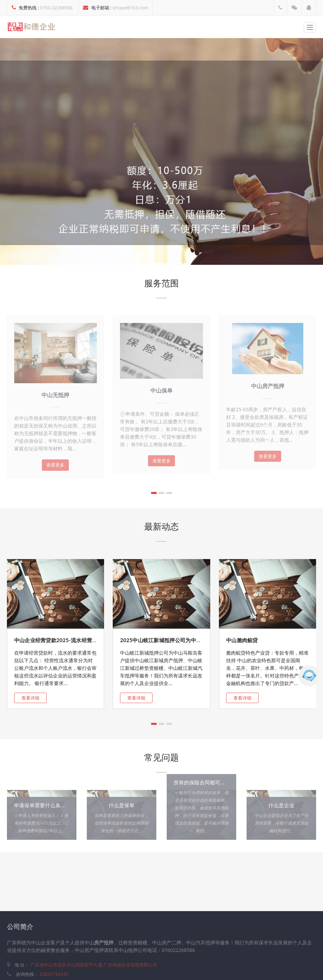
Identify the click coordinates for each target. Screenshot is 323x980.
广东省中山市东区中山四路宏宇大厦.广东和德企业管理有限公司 (93, 965)
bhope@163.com (130, 8)
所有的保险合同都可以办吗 (205, 782)
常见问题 (161, 757)
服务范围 (161, 283)
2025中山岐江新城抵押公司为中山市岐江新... (173, 640)
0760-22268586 (56, 8)
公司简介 (20, 927)
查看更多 (55, 465)
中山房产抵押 (268, 386)
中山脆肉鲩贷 (242, 640)
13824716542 (54, 974)
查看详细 (30, 698)
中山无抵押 (55, 395)
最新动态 (161, 526)
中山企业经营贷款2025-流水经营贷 (56, 640)
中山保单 (161, 390)
